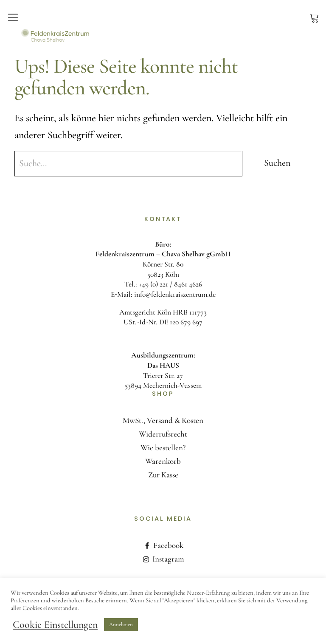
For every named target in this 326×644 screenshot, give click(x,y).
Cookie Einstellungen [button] (55, 625)
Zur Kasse (163, 475)
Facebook (168, 545)
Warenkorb (163, 461)
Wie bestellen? (163, 447)
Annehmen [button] (121, 624)
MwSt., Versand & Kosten (163, 420)
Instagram (168, 559)
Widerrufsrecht (163, 434)
